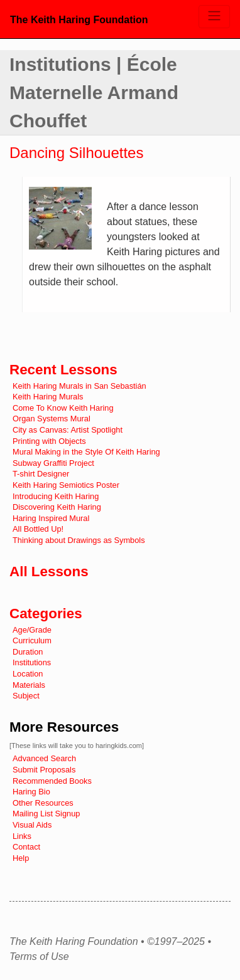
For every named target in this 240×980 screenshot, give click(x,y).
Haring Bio (31, 792)
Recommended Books (52, 781)
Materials (29, 685)
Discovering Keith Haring (57, 507)
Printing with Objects (49, 441)
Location (28, 674)
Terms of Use (39, 957)
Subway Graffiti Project (53, 463)
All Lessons (49, 572)
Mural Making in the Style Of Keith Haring (86, 452)
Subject (26, 696)
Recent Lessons (63, 370)
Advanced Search (44, 758)
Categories (46, 614)
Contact (26, 847)
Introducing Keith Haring (56, 496)
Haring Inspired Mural (51, 518)
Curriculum (32, 640)
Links (22, 836)
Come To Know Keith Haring (63, 408)
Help (21, 858)
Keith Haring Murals (48, 397)
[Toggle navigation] (214, 17)
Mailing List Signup (46, 814)
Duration (28, 652)
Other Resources (43, 803)
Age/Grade (32, 630)
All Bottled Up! (38, 529)
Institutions (32, 662)
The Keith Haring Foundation (79, 20)
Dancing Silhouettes (76, 153)
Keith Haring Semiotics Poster (66, 485)
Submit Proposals (44, 770)
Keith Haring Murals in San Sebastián (79, 386)
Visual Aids (32, 825)
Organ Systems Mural (52, 419)
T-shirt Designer (41, 474)
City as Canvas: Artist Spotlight (68, 430)
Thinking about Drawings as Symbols (79, 540)
